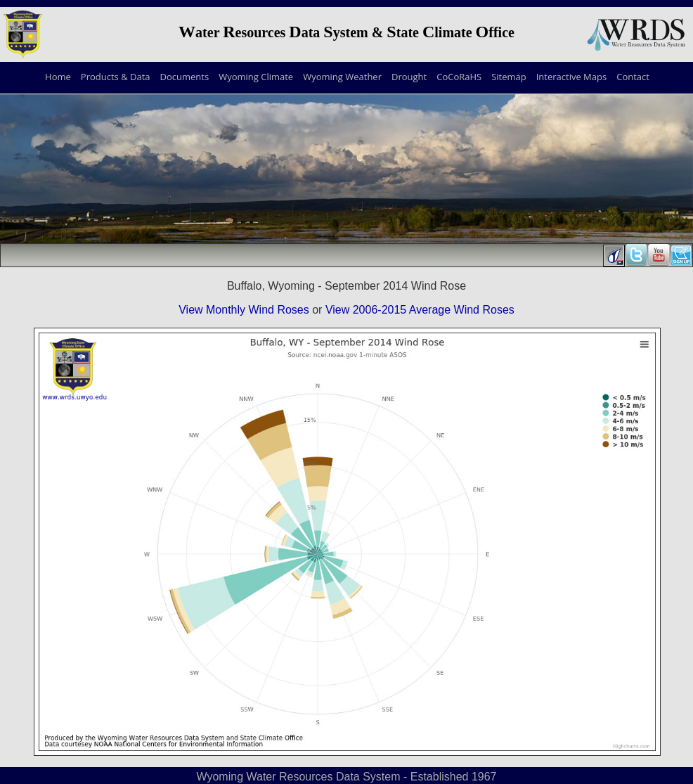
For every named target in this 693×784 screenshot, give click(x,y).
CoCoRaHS (459, 77)
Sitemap (509, 77)
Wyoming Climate (256, 77)
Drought (409, 77)
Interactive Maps (571, 77)
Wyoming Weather (342, 77)
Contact (633, 77)
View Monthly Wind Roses (244, 310)
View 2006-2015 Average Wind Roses (420, 310)
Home (58, 77)
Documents (185, 77)
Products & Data (116, 77)
